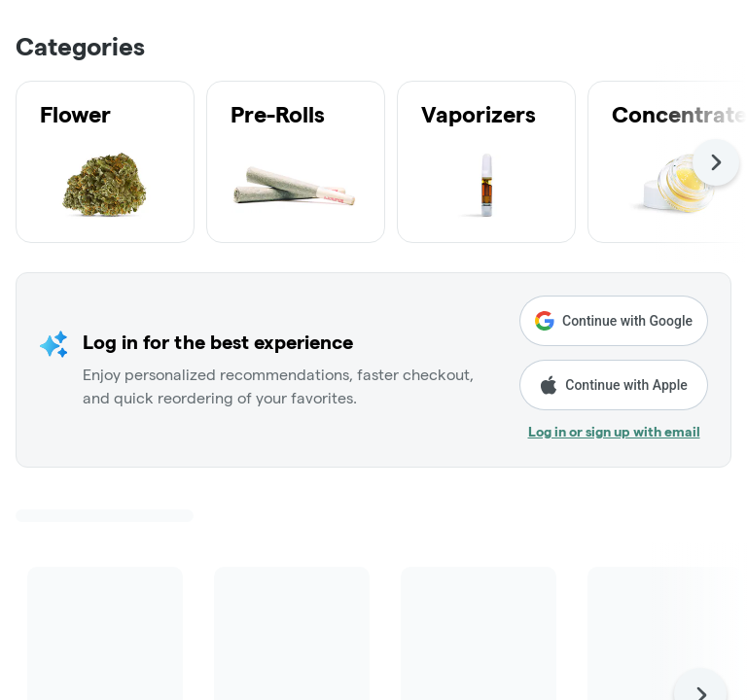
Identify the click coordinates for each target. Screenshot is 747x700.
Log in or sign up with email (614, 432)
